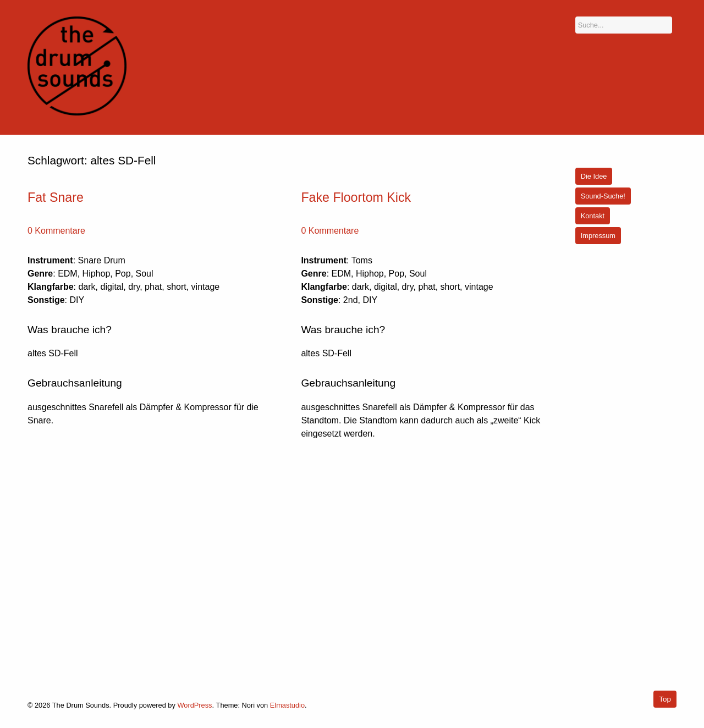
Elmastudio (287, 705)
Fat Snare (56, 197)
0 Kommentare (56, 231)
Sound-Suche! (603, 196)
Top (665, 699)
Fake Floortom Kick (356, 197)
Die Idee (594, 176)
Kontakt (593, 216)
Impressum (598, 236)
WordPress (194, 705)
